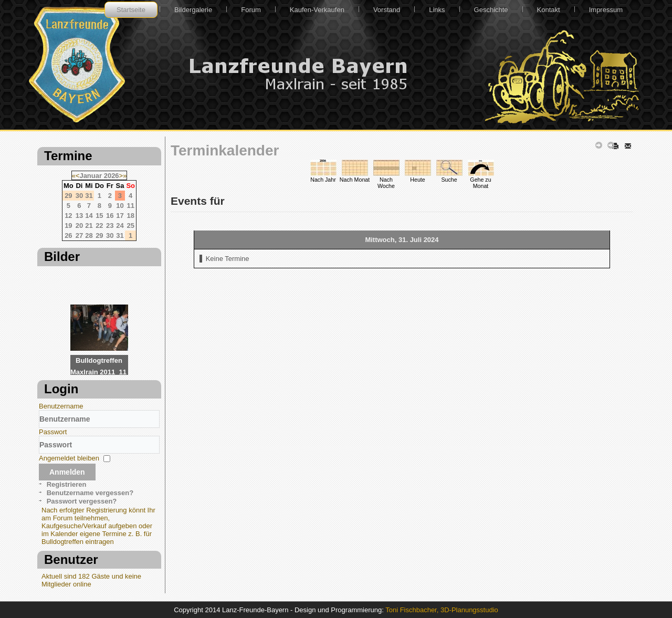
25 (130, 226)
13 (79, 216)
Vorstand (387, 10)
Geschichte (491, 10)
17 (120, 216)
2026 (112, 176)
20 (79, 226)
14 (89, 216)
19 (68, 226)
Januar (91, 176)
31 (120, 235)
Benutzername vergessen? (90, 493)
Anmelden (67, 472)
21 (89, 226)
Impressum (606, 10)
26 (68, 235)
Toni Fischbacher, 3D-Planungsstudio (442, 610)
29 (99, 235)
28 (89, 235)
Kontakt (549, 10)
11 (130, 206)
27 (79, 235)
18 (130, 216)
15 (99, 216)
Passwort (53, 432)
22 (99, 226)
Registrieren (67, 484)
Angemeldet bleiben (69, 458)
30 (110, 235)
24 (120, 226)
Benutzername (61, 406)
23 (110, 226)
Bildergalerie (193, 10)
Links (437, 10)
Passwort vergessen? (82, 501)
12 (68, 216)
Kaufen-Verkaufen (317, 10)
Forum (251, 10)
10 (120, 206)
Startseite (131, 10)
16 (110, 216)
